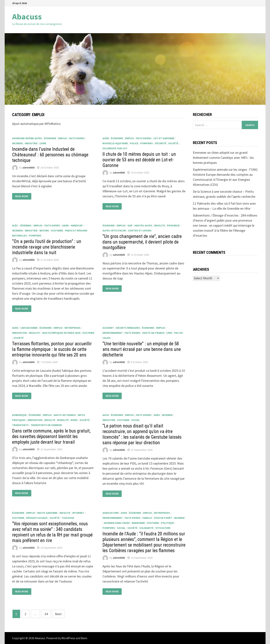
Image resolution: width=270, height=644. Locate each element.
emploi (63, 138)
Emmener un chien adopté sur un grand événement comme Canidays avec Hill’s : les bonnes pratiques (223, 158)
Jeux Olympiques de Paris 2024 (61, 333)
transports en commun (46, 425)
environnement (113, 333)
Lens (169, 333)
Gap (130, 225)
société (173, 143)
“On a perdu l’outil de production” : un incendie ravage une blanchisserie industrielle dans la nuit (47, 247)
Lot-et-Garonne (164, 138)
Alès (15, 225)
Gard (65, 225)
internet (78, 513)
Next (58, 614)
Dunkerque (19, 415)
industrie (31, 143)
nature (44, 231)
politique (167, 523)
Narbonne (138, 523)
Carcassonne (29, 328)
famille (147, 518)
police (134, 143)
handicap (77, 225)
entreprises (72, 328)
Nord (74, 420)
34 (46, 614)
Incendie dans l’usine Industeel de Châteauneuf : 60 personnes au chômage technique (50, 155)
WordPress (68, 638)
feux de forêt (163, 518)
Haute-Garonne (47, 513)
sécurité (161, 143)
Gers (157, 415)
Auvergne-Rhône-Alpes (27, 138)
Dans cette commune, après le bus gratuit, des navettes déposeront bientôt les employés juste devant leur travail (51, 437)
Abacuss (27, 16)
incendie (17, 143)
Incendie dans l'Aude (117, 523)
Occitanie (57, 231)
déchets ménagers (128, 328)
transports (20, 425)
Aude (15, 328)
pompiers (147, 143)
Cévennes (26, 225)
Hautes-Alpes (143, 225)
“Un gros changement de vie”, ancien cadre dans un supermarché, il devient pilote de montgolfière (142, 242)
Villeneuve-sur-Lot (115, 148)
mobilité (63, 420)
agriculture (111, 513)
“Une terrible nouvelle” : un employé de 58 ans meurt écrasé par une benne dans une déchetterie (142, 349)
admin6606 (29, 168)
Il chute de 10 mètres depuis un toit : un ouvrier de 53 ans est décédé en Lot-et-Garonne (139, 160)
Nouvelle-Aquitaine (115, 143)
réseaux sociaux (37, 518)
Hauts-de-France (153, 333)
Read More (22, 196)
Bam (84, 638)
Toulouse (68, 518)
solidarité (146, 528)
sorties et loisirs (140, 231)
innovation (19, 333)
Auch (106, 415)
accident (108, 328)
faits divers (77, 138)
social (136, 420)
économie (50, 138)
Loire (43, 143)
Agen (106, 138)
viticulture (163, 528)
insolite (160, 225)
